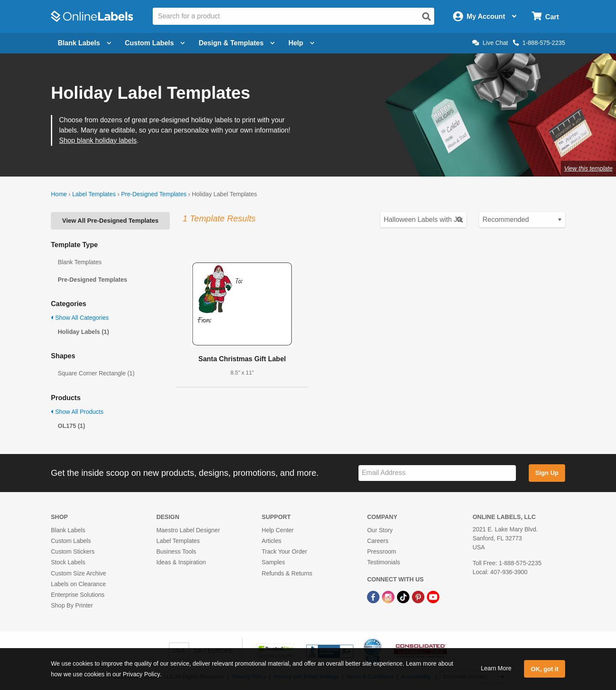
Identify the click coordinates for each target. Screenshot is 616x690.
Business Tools (176, 551)
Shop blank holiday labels (98, 140)
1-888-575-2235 (539, 43)
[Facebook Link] (374, 596)
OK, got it (545, 669)
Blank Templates (80, 262)
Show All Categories (80, 318)
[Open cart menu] (545, 16)
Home (59, 194)
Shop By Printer (72, 605)
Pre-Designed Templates (154, 194)
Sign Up (547, 473)
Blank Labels (68, 530)
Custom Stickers (73, 551)
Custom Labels (71, 541)
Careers (378, 541)
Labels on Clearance (78, 584)
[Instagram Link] (389, 596)
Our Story (380, 530)
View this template (588, 168)
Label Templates (94, 194)
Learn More (496, 668)
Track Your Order (284, 551)
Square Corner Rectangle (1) (96, 373)
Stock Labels (68, 562)
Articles (272, 541)
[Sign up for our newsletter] (437, 473)
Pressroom (382, 551)
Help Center (278, 530)
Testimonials (384, 562)
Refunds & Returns (287, 573)
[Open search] (426, 17)
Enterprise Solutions (78, 595)
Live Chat (490, 43)
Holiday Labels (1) (83, 332)
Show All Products (77, 412)
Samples (273, 562)
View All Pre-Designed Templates (110, 221)
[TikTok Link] (404, 596)
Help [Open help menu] (301, 43)
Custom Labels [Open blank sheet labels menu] (155, 43)
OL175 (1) (71, 426)
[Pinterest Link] (419, 596)
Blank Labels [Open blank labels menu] (84, 43)
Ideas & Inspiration (181, 562)
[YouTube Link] (433, 596)
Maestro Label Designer (188, 530)
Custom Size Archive (78, 573)
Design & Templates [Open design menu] (237, 43)
